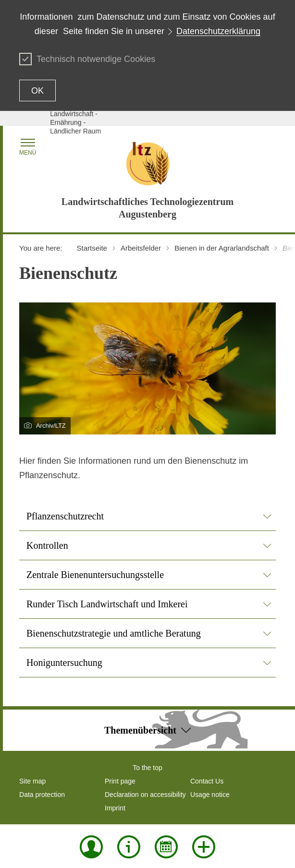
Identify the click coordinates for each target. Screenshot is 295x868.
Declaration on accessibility (145, 795)
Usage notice (210, 795)
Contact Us (207, 781)
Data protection (42, 795)
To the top (147, 768)
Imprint (115, 808)
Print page (120, 781)
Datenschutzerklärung (218, 31)
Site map (32, 781)
